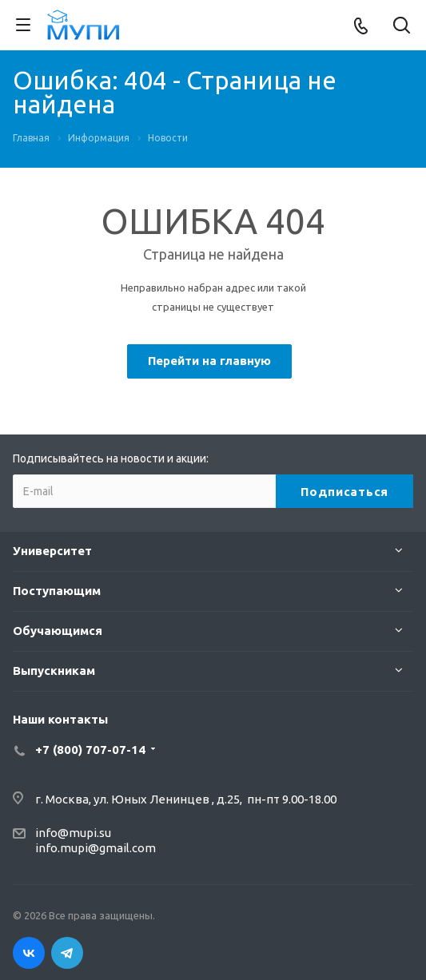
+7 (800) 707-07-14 (90, 750)
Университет (52, 551)
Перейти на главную (209, 361)
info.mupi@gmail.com (96, 848)
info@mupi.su (73, 833)
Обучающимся (58, 631)
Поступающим (57, 591)
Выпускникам (54, 671)
